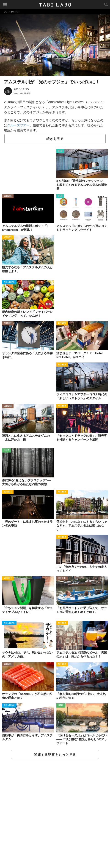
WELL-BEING (9, 282)
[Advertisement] (55, 814)
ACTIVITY (8, 238)
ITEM (60, 151)
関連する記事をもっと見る (55, 755)
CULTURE (8, 196)
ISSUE (6, 451)
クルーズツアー (18, 125)
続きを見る (55, 139)
